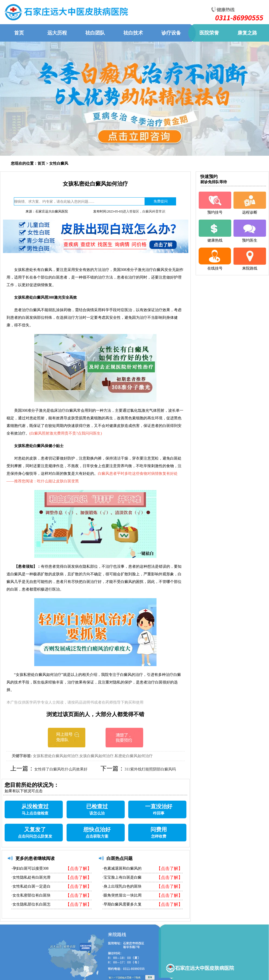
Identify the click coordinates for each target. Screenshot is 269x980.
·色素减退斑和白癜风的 (122, 868)
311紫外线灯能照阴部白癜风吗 (150, 769)
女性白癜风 (59, 163)
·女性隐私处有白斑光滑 (31, 877)
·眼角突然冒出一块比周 (122, 895)
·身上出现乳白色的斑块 (122, 886)
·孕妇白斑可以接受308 (30, 868)
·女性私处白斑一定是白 (31, 886)
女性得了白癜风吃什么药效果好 (61, 769)
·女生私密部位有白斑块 (31, 895)
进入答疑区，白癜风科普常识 (144, 211)
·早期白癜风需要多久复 (122, 904)
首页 (41, 163)
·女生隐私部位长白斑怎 (31, 904)
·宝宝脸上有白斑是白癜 (122, 877)
